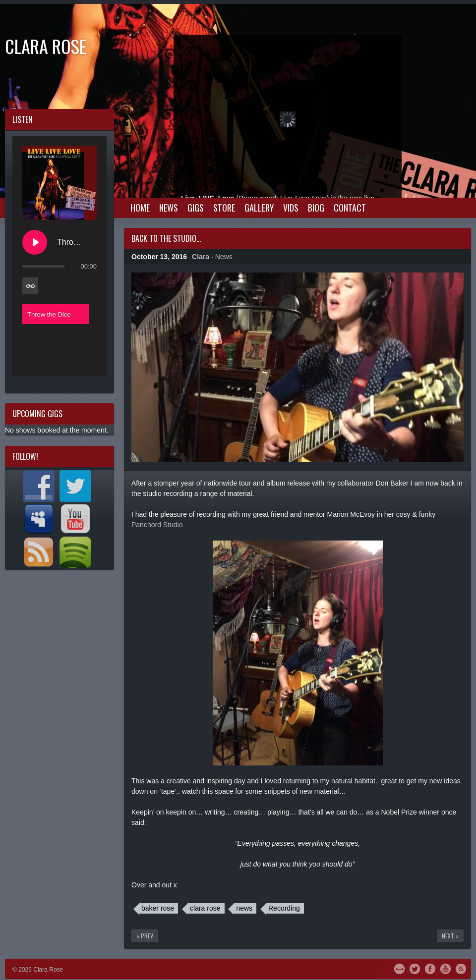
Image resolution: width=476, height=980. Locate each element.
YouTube (446, 968)
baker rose (158, 908)
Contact (350, 208)
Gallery (259, 208)
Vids (291, 208)
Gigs (196, 208)
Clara (201, 257)
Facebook (430, 968)
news (244, 908)
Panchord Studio (157, 525)
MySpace (399, 968)
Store (224, 208)
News (169, 208)
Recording (284, 908)
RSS (461, 968)
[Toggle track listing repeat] (30, 286)
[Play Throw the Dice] (35, 242)
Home (140, 208)
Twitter (415, 968)
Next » (450, 936)
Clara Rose (46, 46)
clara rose (205, 908)
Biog (316, 208)
